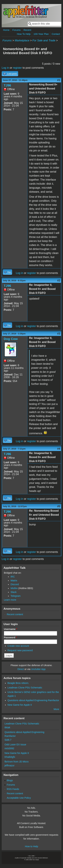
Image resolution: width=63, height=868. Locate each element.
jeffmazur (9, 765)
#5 (59, 506)
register (17, 68)
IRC (13, 577)
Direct (21, 669)
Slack (14, 592)
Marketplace (22, 40)
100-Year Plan (41, 34)
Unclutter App (38, 669)
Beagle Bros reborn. (18, 683)
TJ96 (7, 85)
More (56, 709)
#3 (59, 334)
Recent (27, 30)
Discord (15, 584)
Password (10, 637)
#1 (59, 80)
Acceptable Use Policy (19, 798)
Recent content (15, 614)
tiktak (7, 727)
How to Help (31, 846)
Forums (17, 30)
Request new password (20, 650)
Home (6, 30)
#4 (59, 449)
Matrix (14, 581)
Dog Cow (11, 339)
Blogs (10, 780)
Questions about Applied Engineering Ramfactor (33, 700)
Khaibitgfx (10, 757)
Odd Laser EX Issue (15, 745)
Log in (5, 68)
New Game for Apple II (20, 705)
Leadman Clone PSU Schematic (25, 688)
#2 (59, 281)
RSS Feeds (13, 789)
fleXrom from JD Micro (17, 762)
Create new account (18, 646)
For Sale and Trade (44, 40)
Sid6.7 (8, 740)
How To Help (24, 34)
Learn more (10, 600)
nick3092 (9, 748)
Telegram (16, 596)
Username (10, 629)
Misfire (14, 588)
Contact (56, 34)
